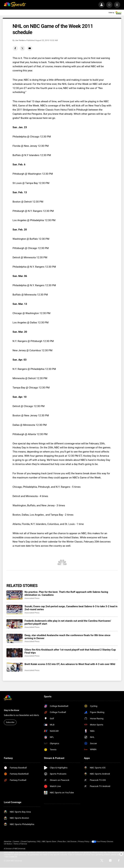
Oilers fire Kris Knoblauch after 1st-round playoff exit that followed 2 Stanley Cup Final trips (70, 651)
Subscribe (10, 722)
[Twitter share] (22, 48)
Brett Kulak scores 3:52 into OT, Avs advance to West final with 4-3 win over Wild (70, 664)
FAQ (39, 842)
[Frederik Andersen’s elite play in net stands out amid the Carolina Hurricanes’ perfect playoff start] (15, 624)
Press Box (62, 842)
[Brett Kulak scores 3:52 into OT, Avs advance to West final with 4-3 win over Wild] (15, 667)
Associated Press (32, 598)
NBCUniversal (20, 848)
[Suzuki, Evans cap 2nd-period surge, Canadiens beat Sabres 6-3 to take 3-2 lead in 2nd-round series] (15, 609)
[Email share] (30, 48)
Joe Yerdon (20, 40)
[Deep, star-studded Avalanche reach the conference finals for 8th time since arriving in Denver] (15, 638)
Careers (16, 842)
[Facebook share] (15, 48)
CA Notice (8, 844)
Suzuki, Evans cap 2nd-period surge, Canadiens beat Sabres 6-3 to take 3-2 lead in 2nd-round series (71, 608)
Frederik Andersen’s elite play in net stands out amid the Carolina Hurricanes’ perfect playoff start (68, 622)
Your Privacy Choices (105, 842)
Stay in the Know (11, 710)
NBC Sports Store (49, 842)
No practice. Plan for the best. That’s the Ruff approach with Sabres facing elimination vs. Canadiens (66, 593)
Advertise (8, 842)
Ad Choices (72, 842)
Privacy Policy (84, 842)
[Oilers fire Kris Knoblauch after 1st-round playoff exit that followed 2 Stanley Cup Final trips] (15, 653)
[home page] (15, 5)
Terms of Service (20, 844)
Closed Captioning (28, 842)
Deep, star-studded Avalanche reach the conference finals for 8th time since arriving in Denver (67, 637)
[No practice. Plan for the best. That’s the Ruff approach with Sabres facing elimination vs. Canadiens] (15, 595)
